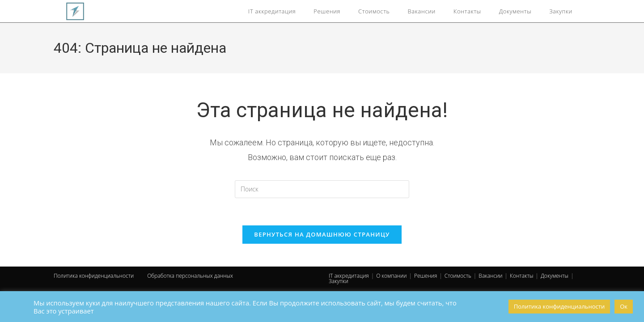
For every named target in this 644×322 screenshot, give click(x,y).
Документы (555, 276)
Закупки (339, 281)
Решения (426, 276)
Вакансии (490, 276)
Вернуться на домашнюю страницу (322, 234)
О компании (391, 276)
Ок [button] (624, 306)
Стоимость (458, 276)
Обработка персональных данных (190, 276)
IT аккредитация (349, 276)
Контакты (521, 276)
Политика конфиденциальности (94, 276)
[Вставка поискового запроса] (322, 189)
